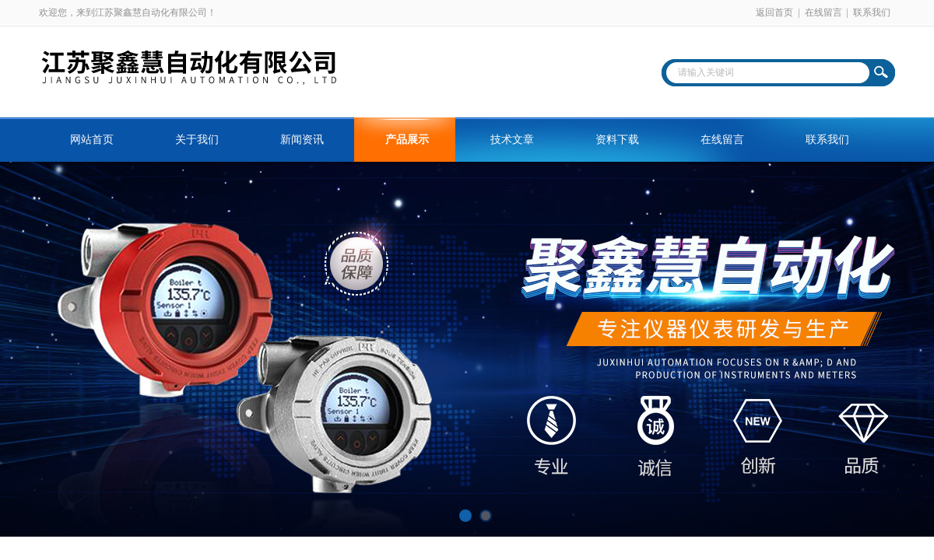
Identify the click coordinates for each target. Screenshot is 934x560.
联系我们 (872, 12)
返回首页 (774, 12)
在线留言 (823, 12)
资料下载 (617, 140)
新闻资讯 (302, 140)
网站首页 (92, 140)
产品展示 (407, 140)
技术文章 (512, 140)
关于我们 (197, 140)
